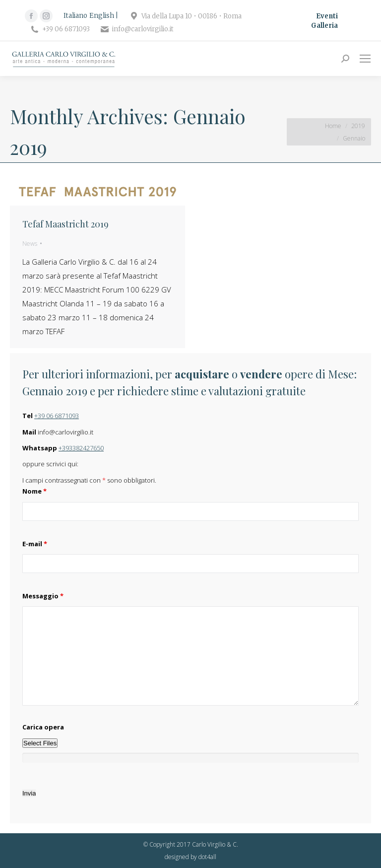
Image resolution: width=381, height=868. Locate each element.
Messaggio (43, 596)
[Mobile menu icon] (365, 59)
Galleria (324, 26)
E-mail (35, 544)
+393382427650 (81, 448)
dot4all (207, 857)
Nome (34, 491)
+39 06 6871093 (57, 416)
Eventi (327, 16)
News (30, 244)
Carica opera (43, 727)
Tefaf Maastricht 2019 (65, 224)
